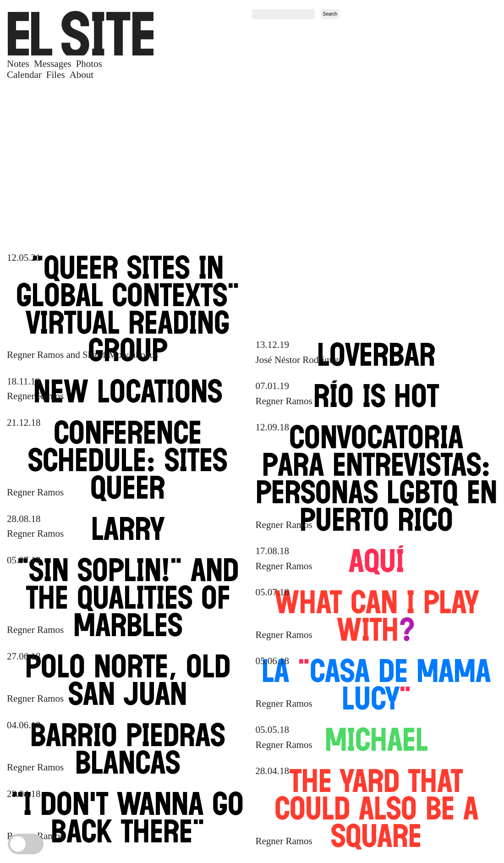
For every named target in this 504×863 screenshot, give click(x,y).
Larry (128, 528)
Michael (376, 739)
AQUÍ (376, 561)
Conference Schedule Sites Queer (128, 460)
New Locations (128, 391)
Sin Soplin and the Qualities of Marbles (128, 597)
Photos (89, 64)
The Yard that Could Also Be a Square (376, 808)
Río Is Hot (376, 396)
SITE (80, 34)
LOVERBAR (376, 354)
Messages (53, 64)
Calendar (24, 75)
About (82, 75)
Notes (18, 64)
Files (56, 75)
